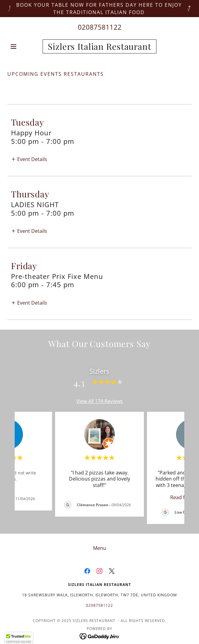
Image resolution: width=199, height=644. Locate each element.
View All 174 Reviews (99, 401)
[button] (21, 46)
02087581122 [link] (100, 27)
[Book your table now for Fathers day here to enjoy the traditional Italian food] (99, 9)
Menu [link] (100, 548)
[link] (99, 46)
